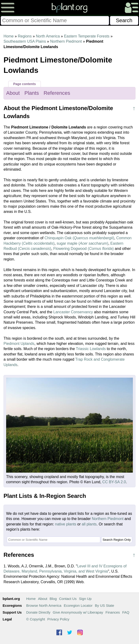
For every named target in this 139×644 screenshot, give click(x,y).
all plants (89, 524)
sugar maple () (82, 243)
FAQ (126, 612)
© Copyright (36, 619)
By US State (105, 605)
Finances (113, 612)
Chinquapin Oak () (79, 238)
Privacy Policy (58, 619)
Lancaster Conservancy (73, 312)
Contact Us (68, 599)
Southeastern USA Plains (25, 41)
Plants (32, 93)
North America (48, 36)
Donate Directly (38, 612)
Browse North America (44, 605)
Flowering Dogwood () (84, 249)
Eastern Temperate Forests (87, 36)
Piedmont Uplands (19, 344)
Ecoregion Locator (78, 605)
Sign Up (85, 599)
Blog (53, 599)
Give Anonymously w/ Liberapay (78, 612)
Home (9, 36)
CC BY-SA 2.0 (114, 482)
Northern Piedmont (66, 41)
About (13, 93)
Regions (25, 36)
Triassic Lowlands (91, 349)
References (57, 93)
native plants (66, 524)
